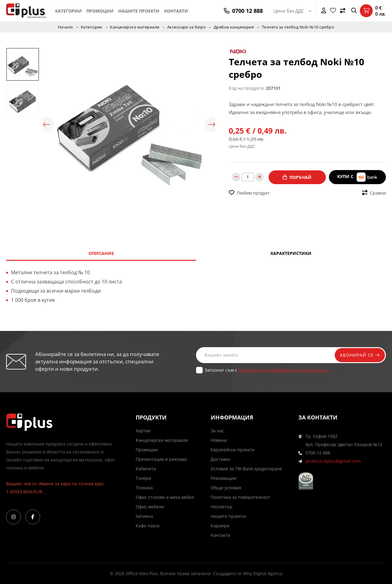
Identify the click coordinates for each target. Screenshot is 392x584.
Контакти (176, 11)
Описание (101, 253)
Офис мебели (150, 507)
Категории (68, 11)
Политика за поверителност (240, 497)
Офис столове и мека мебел (165, 497)
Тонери (143, 478)
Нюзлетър (222, 507)
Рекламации (224, 478)
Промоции (100, 11)
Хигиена (144, 516)
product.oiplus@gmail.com (333, 461)
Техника (144, 488)
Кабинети (146, 469)
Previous (46, 124)
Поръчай (297, 177)
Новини (219, 440)
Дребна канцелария (234, 27)
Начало (65, 27)
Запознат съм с (267, 370)
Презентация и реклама (161, 459)
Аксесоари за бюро (187, 27)
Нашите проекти (139, 11)
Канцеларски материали (135, 27)
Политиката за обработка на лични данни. (283, 370)
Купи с (357, 177)
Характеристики (291, 253)
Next (212, 124)
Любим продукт (249, 193)
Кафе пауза (148, 526)
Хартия (143, 431)
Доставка (220, 459)
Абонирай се (359, 355)
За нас (217, 431)
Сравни (374, 193)
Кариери (220, 526)
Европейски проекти (233, 450)
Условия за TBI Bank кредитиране (246, 469)
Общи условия (226, 488)
